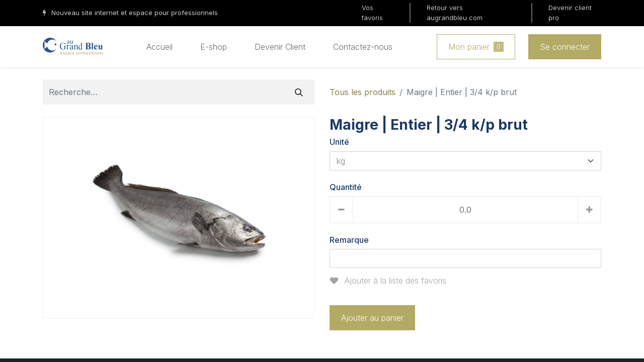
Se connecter (565, 47)
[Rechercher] (299, 92)
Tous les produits (363, 92)
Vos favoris (372, 13)
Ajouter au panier (372, 318)
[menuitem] (159, 47)
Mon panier (476, 47)
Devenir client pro (570, 13)
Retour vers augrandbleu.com (455, 13)
